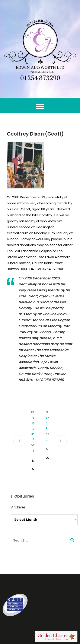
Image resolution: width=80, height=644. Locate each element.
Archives (18, 507)
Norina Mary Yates (33, 465)
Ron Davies (47, 454)
